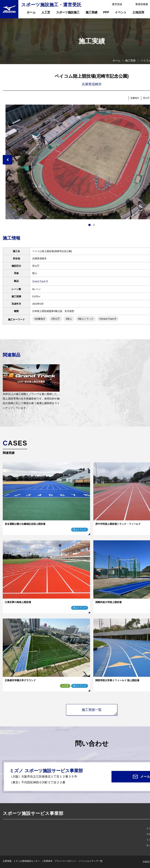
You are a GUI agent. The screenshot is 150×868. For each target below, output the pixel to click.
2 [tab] (94, 225)
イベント (121, 12)
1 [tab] (89, 225)
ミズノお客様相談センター (27, 861)
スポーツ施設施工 (68, 12)
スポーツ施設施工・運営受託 (51, 5)
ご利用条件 (47, 861)
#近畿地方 (40, 319)
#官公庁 (56, 319)
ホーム (31, 12)
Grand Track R (40, 281)
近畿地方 (135, 98)
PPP (106, 12)
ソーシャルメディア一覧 (90, 861)
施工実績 (92, 12)
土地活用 (138, 12)
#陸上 (69, 319)
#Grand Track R (108, 319)
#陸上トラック (86, 319)
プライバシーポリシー (65, 861)
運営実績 (117, 4)
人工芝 (46, 12)
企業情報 (7, 861)
